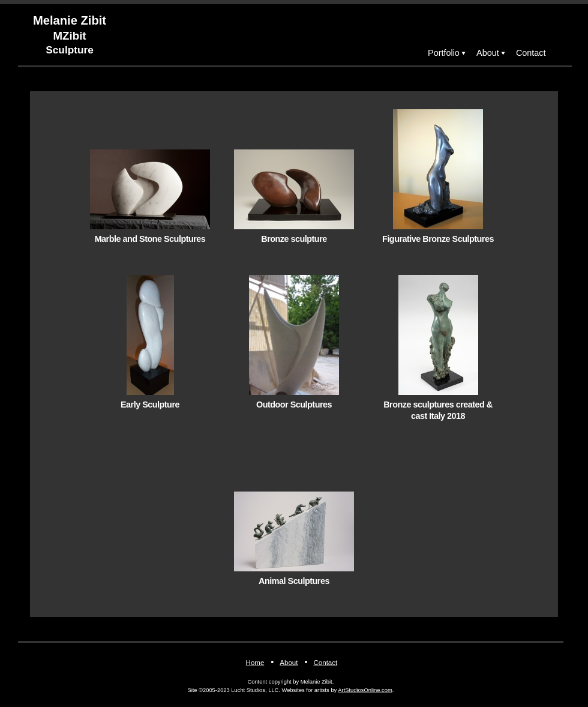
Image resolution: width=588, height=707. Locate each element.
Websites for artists (306, 690)
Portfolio (444, 53)
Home (255, 663)
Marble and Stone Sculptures (150, 239)
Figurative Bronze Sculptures (438, 239)
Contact (531, 53)
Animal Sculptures (294, 581)
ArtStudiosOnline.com (365, 690)
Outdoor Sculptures (294, 405)
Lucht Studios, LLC (255, 690)
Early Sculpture (150, 405)
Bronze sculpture (294, 239)
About (488, 53)
